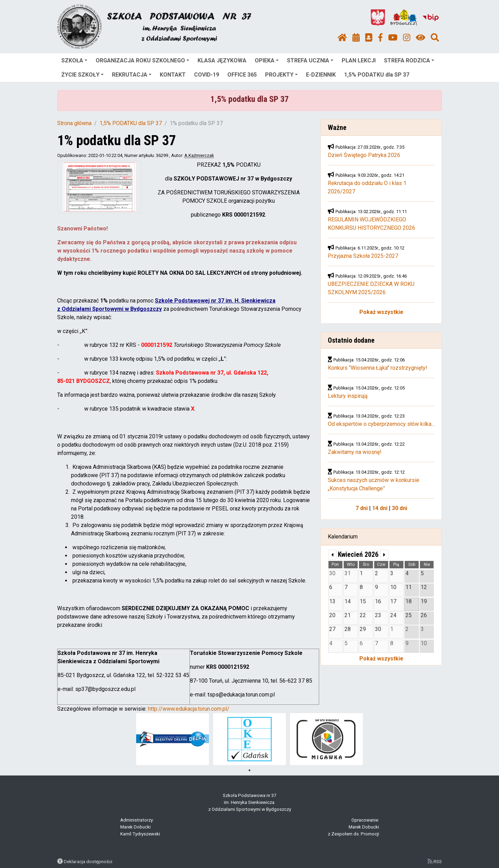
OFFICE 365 (242, 75)
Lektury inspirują (348, 396)
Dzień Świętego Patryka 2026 (364, 155)
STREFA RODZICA (409, 60)
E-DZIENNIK (321, 75)
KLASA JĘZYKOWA (222, 60)
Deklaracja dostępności (88, 861)
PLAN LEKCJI (359, 60)
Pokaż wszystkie (381, 312)
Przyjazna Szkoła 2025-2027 (363, 256)
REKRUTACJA (132, 75)
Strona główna (74, 123)
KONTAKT (173, 75)
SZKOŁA (74, 60)
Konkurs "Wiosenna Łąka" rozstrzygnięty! (378, 368)
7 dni (362, 508)
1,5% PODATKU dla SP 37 (377, 75)
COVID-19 (207, 75)
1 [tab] (249, 770)
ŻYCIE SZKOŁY (82, 75)
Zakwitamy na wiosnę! (355, 452)
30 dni (400, 508)
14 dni (380, 508)
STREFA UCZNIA (310, 60)
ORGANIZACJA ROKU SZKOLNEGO (142, 60)
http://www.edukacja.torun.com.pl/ (189, 709)
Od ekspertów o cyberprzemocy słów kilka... (381, 424)
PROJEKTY (281, 75)
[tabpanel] (173, 739)
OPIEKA (267, 60)
